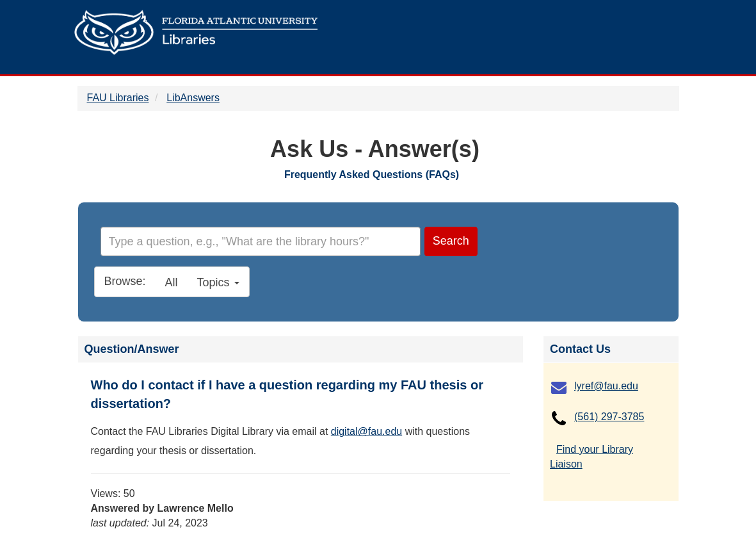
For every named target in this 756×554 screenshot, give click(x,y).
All (172, 282)
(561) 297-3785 (609, 417)
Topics (218, 282)
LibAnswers (193, 98)
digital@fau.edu (366, 431)
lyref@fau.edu (606, 386)
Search (451, 241)
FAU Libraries (118, 98)
